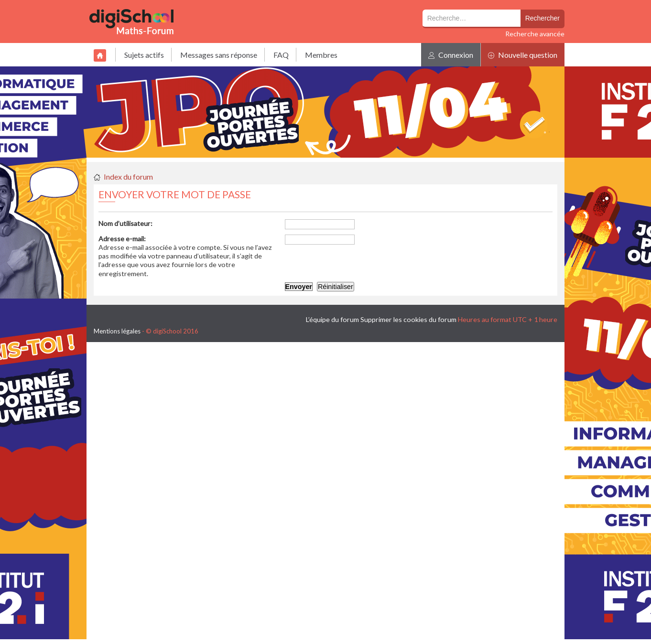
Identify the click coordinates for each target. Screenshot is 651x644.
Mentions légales (117, 331)
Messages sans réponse (219, 55)
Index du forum (128, 177)
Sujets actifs (144, 55)
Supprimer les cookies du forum (408, 319)
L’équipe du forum (332, 319)
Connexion (451, 55)
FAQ (281, 55)
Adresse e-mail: (122, 239)
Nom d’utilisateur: (125, 223)
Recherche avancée (535, 34)
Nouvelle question (523, 55)
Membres (321, 55)
